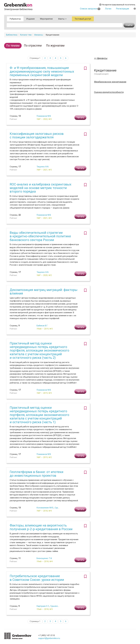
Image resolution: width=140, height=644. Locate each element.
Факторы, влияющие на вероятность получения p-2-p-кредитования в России (41, 527)
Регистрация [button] (122, 9)
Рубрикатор (15, 19)
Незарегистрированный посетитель (117, 5)
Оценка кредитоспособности (109, 92)
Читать (80, 118)
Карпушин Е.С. (43, 606)
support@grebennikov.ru (49, 638)
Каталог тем (26, 35)
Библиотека (12, 35)
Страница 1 (35, 58)
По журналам (55, 46)
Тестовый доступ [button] (83, 19)
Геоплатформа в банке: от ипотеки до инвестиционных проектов (37, 474)
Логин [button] (108, 9)
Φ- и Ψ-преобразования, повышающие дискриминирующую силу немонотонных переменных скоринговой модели (42, 71)
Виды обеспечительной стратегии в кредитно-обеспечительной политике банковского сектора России (40, 236)
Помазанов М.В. (44, 116)
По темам (13, 46)
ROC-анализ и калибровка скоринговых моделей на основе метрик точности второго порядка (41, 188)
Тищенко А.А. (43, 167)
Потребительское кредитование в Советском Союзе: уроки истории (37, 578)
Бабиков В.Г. (42, 326)
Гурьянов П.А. (57, 606)
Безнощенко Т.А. (44, 558)
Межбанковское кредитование (110, 82)
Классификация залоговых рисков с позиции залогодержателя (37, 136)
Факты (62, 19)
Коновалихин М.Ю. (45, 508)
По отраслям (33, 46)
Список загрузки (90, 9)
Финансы (39, 35)
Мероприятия (46, 19)
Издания (30, 19)
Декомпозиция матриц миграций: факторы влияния (44, 292)
